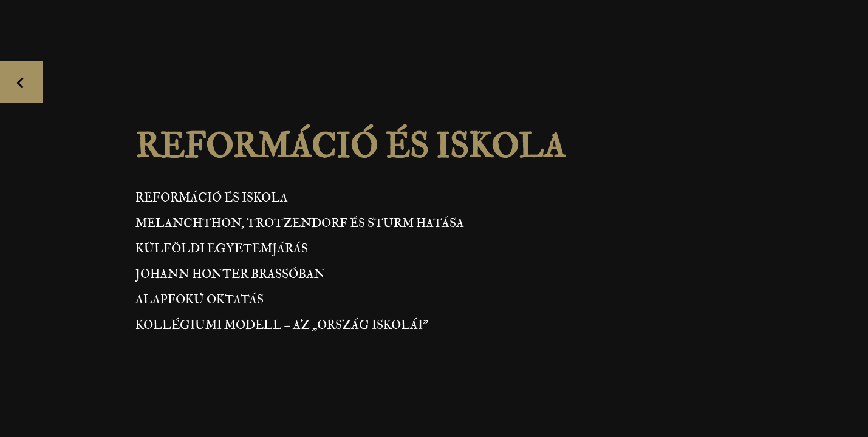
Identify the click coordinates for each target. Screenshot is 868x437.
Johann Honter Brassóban (230, 274)
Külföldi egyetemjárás (222, 249)
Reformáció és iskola (212, 198)
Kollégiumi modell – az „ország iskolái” (282, 325)
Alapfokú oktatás (200, 300)
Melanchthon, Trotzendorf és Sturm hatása (300, 223)
